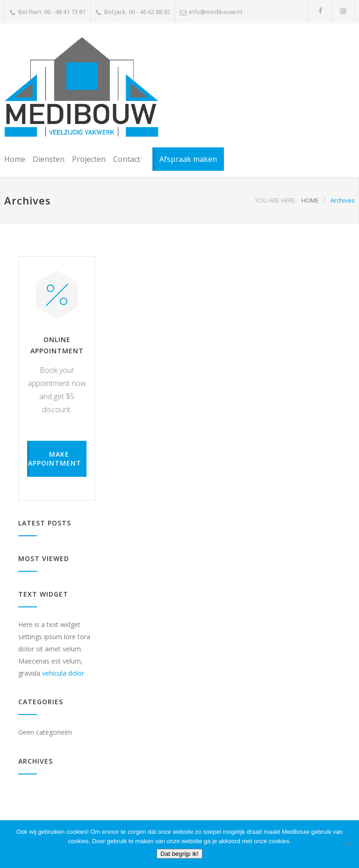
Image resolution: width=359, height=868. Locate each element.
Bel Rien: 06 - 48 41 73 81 (52, 12)
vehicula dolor (63, 673)
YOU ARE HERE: (276, 200)
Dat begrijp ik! (179, 854)
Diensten (49, 159)
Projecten (89, 159)
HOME (310, 200)
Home (15, 159)
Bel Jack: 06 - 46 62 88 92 (137, 12)
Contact (127, 159)
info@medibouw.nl (215, 12)
